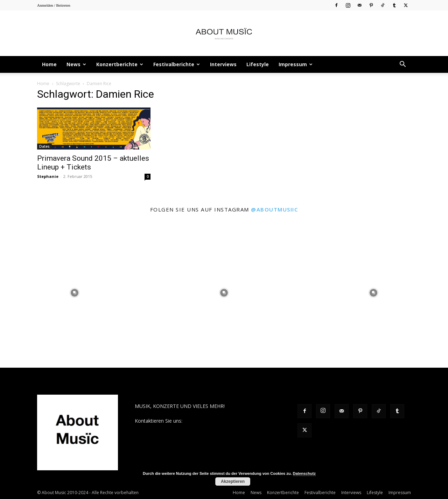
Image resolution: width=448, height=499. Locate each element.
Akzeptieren (233, 481)
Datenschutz (304, 473)
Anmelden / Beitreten (54, 5)
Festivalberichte (177, 64)
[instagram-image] (75, 293)
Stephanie (48, 176)
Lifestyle (258, 64)
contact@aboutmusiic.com (214, 421)
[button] (402, 65)
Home (49, 64)
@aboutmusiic (274, 209)
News (76, 64)
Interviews (223, 64)
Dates (44, 146)
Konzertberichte (120, 64)
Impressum (296, 64)
